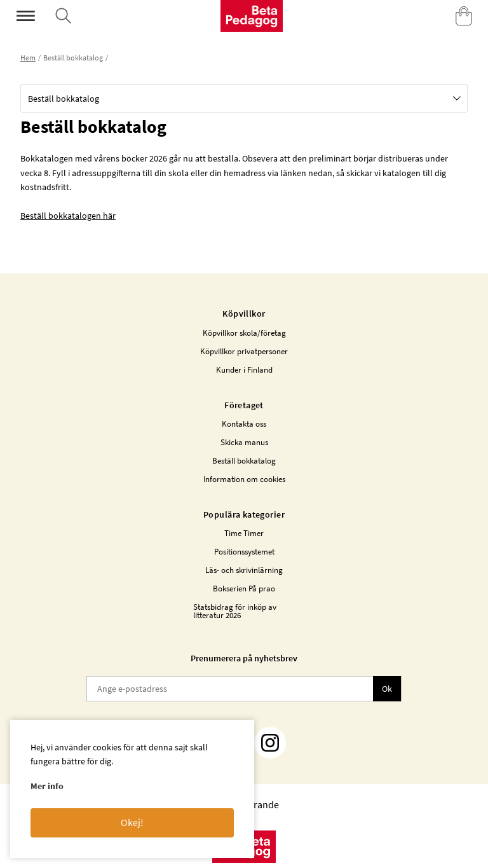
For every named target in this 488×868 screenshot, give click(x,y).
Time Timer (244, 533)
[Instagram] (270, 743)
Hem (28, 58)
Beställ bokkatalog (244, 461)
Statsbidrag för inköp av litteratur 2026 (235, 611)
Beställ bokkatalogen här (68, 216)
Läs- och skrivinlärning (244, 570)
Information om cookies (244, 479)
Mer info (47, 786)
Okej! (132, 822)
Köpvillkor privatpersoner (244, 351)
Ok (387, 689)
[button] (244, 98)
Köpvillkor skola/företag (244, 333)
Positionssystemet (244, 552)
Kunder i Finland (244, 370)
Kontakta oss (244, 424)
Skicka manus (244, 442)
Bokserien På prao (244, 589)
